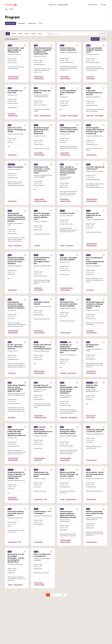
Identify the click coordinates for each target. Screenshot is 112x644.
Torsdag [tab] (33, 34)
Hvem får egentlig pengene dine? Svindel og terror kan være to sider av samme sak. (95, 131)
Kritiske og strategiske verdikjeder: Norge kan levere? (94, 50)
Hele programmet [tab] (11, 23)
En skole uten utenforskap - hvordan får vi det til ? (95, 431)
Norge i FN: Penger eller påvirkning (42, 92)
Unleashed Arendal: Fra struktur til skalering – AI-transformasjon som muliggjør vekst (17, 475)
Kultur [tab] (40, 23)
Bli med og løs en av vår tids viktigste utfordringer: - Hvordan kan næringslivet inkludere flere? (16, 558)
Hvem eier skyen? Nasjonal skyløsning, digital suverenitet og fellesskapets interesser (68, 514)
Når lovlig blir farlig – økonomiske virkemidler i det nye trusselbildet (69, 304)
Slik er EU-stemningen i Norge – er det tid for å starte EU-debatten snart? (42, 216)
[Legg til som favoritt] (25, 45)
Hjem (6, 9)
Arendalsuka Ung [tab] (32, 23)
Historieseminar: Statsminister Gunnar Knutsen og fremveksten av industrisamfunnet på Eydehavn (16, 217)
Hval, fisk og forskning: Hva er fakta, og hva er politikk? (16, 513)
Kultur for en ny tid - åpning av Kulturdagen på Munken (17, 130)
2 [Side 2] (53, 595)
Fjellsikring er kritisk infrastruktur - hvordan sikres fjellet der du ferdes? (42, 170)
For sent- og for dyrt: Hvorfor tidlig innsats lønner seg (15, 347)
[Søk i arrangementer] (74, 34)
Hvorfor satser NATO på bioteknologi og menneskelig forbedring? (43, 347)
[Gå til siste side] (63, 595)
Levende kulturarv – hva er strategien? (42, 512)
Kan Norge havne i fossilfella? (92, 346)
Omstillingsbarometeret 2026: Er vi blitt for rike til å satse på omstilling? (69, 130)
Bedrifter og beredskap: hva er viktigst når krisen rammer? (95, 513)
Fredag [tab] (40, 34)
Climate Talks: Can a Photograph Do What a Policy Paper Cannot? (68, 432)
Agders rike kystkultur (15, 167)
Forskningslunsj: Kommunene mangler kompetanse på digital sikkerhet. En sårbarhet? (16, 305)
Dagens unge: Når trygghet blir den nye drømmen (93, 215)
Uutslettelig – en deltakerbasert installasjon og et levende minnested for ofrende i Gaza (69, 349)
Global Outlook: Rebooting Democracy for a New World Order (43, 432)
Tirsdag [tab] (20, 34)
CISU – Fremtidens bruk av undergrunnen (42, 555)
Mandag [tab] (13, 34)
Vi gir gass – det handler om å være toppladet (68, 259)
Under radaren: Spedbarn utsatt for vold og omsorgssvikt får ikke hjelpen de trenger (17, 388)
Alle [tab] (8, 34)
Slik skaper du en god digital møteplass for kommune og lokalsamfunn (41, 131)
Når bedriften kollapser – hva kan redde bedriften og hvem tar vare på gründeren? (16, 261)
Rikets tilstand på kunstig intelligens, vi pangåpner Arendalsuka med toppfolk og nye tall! (43, 51)
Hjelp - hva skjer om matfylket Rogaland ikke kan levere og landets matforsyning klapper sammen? (68, 171)
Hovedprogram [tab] (21, 23)
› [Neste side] (57, 595)
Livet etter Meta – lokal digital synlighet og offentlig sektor (16, 50)
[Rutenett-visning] (95, 39)
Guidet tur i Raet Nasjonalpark (92, 386)
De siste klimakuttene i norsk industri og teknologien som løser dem (42, 261)
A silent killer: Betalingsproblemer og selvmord (94, 93)
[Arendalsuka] (11, 5)
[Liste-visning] (104, 39)
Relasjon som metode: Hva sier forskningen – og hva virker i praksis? (69, 474)
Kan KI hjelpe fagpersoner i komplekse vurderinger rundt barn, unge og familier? (95, 305)
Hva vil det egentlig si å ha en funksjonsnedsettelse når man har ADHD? (95, 261)
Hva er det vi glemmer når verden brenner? (95, 168)
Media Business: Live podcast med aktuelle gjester (41, 474)
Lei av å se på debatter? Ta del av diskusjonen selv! (68, 93)
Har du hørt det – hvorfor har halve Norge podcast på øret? (95, 474)
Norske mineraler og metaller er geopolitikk (68, 49)
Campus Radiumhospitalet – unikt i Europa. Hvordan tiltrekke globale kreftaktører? (69, 389)
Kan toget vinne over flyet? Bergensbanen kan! (43, 386)
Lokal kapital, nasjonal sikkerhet (41, 303)
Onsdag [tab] (27, 34)
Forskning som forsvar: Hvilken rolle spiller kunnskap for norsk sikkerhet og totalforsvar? (17, 432)
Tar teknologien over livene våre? (15, 92)
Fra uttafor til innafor (67, 213)
